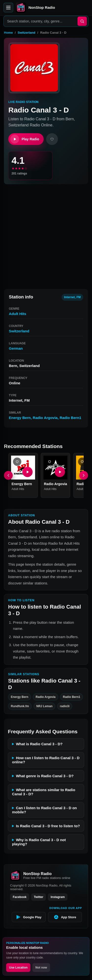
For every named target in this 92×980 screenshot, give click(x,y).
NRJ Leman (44, 706)
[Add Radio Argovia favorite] (50, 462)
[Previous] (8, 475)
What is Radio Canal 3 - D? (39, 744)
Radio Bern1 (70, 418)
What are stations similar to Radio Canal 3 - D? (44, 792)
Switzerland (26, 33)
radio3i (65, 706)
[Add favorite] (52, 139)
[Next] (84, 475)
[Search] (82, 21)
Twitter (39, 897)
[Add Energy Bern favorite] (17, 462)
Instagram (58, 897)
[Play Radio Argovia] (60, 472)
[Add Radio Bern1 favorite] (82, 462)
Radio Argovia (45, 418)
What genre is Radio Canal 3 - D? (45, 776)
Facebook (20, 897)
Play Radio (25, 139)
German (16, 348)
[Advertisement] (46, 234)
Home (8, 33)
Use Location (18, 968)
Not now (41, 968)
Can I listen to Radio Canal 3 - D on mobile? (44, 810)
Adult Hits (18, 314)
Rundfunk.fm (20, 706)
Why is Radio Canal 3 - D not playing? (39, 842)
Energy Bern (20, 418)
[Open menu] (8, 8)
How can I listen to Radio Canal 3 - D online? (46, 760)
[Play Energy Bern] (27, 472)
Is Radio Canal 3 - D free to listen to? (48, 826)
